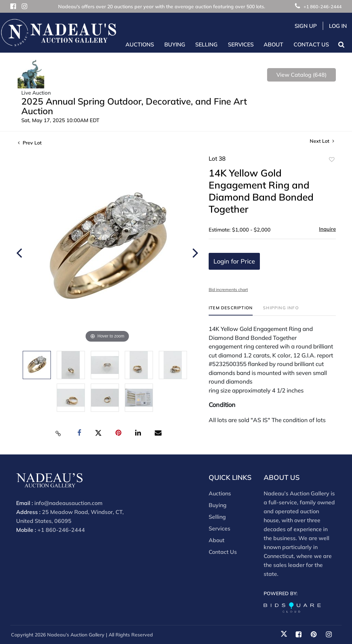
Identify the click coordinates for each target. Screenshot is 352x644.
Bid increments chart (228, 289)
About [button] (273, 44)
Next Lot (322, 141)
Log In (338, 26)
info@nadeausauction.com (68, 503)
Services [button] (241, 44)
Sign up (306, 26)
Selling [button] (206, 44)
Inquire (327, 229)
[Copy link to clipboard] (58, 433)
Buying (218, 505)
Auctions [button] (140, 44)
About (217, 540)
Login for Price (234, 261)
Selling (217, 517)
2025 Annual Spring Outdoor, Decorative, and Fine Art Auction (134, 106)
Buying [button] (175, 44)
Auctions (220, 493)
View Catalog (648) (301, 75)
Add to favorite (332, 160)
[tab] (231, 310)
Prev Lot (30, 143)
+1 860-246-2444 (318, 7)
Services (219, 528)
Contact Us (311, 44)
